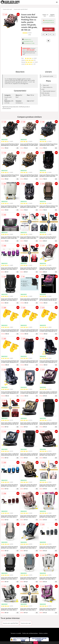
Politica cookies (43, 633)
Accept (36, 643)
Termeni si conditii (16, 633)
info (18, 148)
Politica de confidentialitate (30, 633)
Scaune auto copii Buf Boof (21, 9)
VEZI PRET (48, 29)
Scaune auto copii (7, 9)
